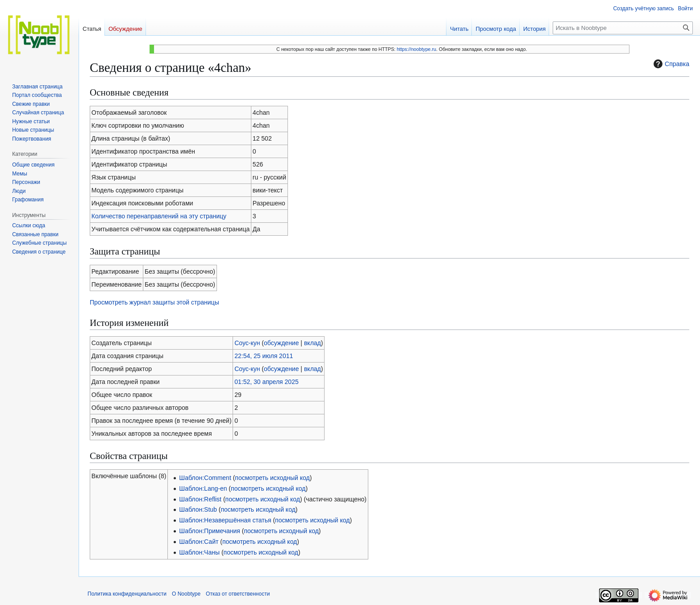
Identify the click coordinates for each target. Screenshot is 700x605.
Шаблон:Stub (198, 509)
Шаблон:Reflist (200, 499)
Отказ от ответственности (238, 594)
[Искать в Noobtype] (623, 28)
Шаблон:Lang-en (203, 488)
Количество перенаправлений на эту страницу (159, 216)
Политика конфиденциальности (127, 594)
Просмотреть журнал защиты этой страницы (154, 302)
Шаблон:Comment (205, 478)
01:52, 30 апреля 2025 (267, 382)
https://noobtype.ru (417, 49)
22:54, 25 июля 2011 (264, 356)
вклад (312, 343)
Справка (670, 64)
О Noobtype (186, 594)
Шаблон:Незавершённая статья (225, 520)
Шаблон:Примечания (210, 531)
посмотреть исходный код (272, 478)
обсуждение (281, 343)
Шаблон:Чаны (199, 552)
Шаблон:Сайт (199, 542)
